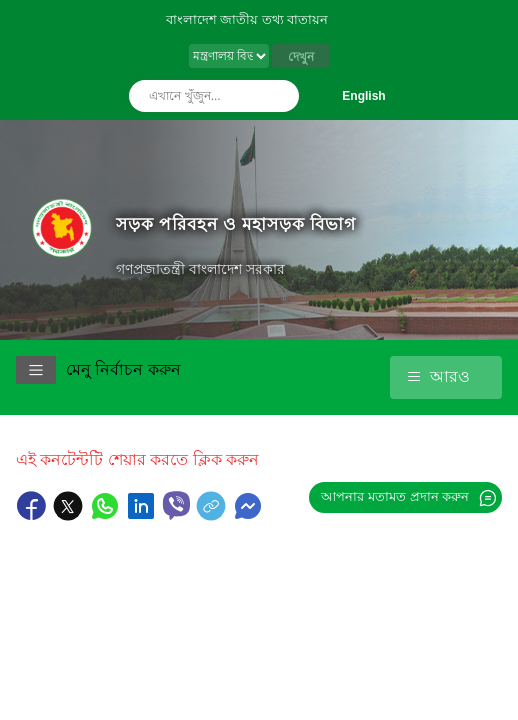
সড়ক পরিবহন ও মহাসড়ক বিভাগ (236, 224)
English (363, 96)
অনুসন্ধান (279, 96)
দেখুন (301, 57)
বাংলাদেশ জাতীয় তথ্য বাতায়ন (247, 19)
